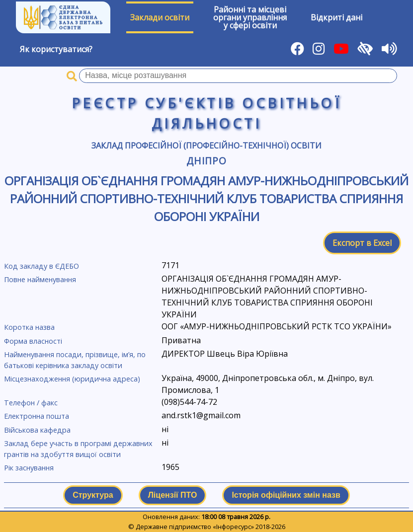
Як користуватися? (56, 49)
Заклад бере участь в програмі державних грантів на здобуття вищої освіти (78, 449)
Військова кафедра (37, 430)
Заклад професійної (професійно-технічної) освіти (206, 146)
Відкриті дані (336, 17)
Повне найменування (40, 279)
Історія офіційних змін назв (286, 495)
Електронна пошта (37, 416)
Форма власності (33, 341)
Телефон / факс (31, 403)
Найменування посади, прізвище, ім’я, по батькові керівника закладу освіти (75, 360)
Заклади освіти (160, 17)
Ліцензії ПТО (173, 495)
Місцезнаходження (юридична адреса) (72, 379)
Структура (93, 495)
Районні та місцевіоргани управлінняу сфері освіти (250, 17)
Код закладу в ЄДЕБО (41, 266)
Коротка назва (29, 327)
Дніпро (207, 161)
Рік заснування (29, 468)
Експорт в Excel (362, 243)
